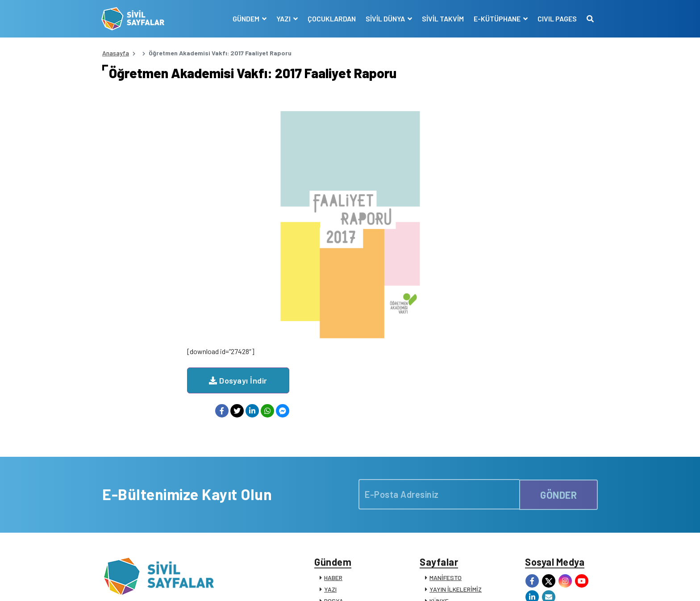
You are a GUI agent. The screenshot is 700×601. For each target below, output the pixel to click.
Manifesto (545, 584)
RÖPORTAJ (339, 507)
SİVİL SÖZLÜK (449, 518)
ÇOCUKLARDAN (331, 19)
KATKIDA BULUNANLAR (356, 530)
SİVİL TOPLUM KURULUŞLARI (469, 495)
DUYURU (336, 518)
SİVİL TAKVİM (442, 19)
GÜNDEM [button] (246, 19)
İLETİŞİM (442, 530)
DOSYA (334, 483)
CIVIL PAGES (556, 19)
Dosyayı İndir (323, 126)
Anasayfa (116, 53)
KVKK (517, 584)
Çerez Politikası (480, 584)
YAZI (330, 472)
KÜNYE (439, 483)
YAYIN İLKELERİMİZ (456, 472)
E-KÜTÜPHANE (450, 507)
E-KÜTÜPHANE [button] (497, 19)
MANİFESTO (446, 460)
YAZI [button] (283, 19)
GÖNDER (558, 376)
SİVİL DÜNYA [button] (385, 19)
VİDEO (332, 495)
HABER (333, 460)
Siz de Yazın (582, 584)
